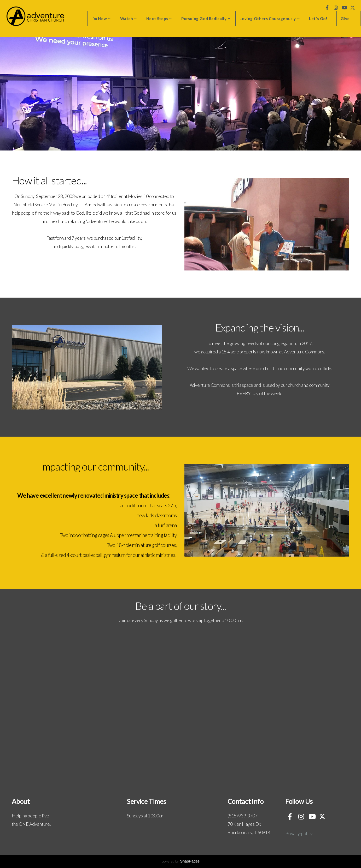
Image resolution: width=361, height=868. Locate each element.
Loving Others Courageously (270, 19)
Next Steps (159, 19)
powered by (180, 861)
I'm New (101, 19)
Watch (129, 19)
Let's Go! (318, 19)
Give (345, 19)
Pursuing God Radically (206, 19)
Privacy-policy (299, 833)
